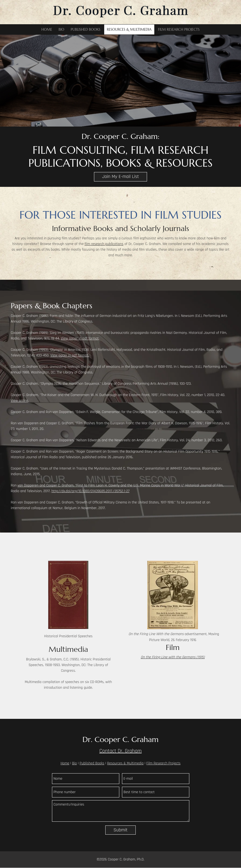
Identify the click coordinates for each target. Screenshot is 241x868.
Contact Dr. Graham (120, 751)
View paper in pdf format (80, 338)
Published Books (92, 763)
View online (19, 401)
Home (65, 763)
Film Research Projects (164, 763)
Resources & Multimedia (125, 763)
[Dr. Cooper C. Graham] (121, 12)
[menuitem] (47, 29)
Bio (75, 763)
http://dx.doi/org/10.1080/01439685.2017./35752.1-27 (90, 491)
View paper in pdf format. (70, 355)
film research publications (104, 244)
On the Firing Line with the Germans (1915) (173, 657)
